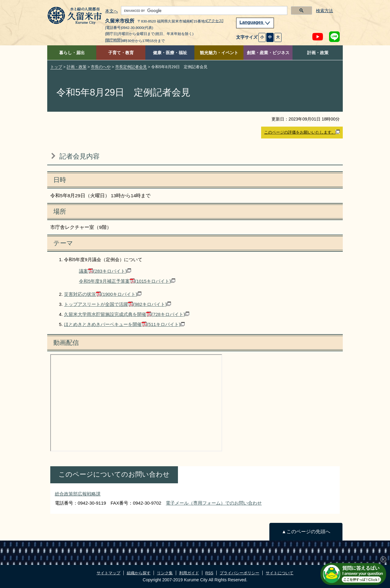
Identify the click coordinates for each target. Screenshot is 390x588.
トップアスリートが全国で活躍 (117, 304)
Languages (255, 22)
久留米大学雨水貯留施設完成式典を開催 (127, 314)
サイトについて (280, 573)
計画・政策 (318, 53)
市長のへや (101, 67)
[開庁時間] (113, 40)
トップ (56, 67)
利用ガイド (189, 573)
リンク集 (165, 573)
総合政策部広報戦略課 (78, 494)
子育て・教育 (121, 53)
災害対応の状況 (103, 294)
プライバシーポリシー (239, 573)
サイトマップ (108, 573)
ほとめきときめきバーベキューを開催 (124, 324)
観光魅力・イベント (219, 53)
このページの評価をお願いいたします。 (302, 132)
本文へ (112, 11)
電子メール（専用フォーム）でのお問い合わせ (214, 503)
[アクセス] (215, 21)
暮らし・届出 (72, 53)
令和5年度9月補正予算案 (127, 281)
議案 (105, 271)
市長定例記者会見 (131, 67)
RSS (209, 573)
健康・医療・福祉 (170, 53)
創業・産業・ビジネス (268, 53)
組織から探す (139, 573)
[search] (204, 11)
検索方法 (324, 11)
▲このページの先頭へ (306, 532)
